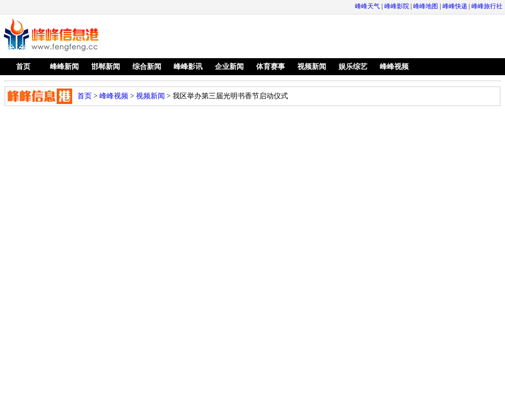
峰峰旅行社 (487, 6)
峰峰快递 (455, 6)
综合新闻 (147, 67)
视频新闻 (312, 67)
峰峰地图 (426, 6)
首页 (23, 67)
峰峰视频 (394, 67)
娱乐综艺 (353, 67)
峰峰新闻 (64, 67)
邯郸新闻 (106, 67)
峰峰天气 (367, 6)
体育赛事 (271, 67)
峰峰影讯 (188, 67)
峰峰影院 (397, 6)
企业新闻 (229, 67)
